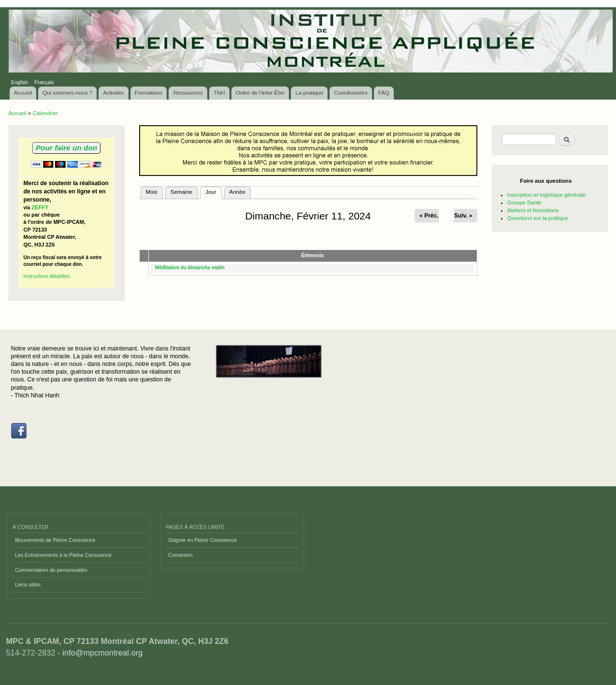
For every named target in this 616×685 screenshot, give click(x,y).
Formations (149, 93)
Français (44, 82)
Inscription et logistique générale (546, 195)
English (20, 82)
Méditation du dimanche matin (190, 268)
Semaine (181, 192)
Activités (114, 93)
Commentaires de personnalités (51, 570)
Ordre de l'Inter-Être (260, 93)
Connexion (180, 555)
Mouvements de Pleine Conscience (55, 540)
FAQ (384, 93)
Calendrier (45, 113)
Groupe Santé (524, 203)
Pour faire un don (66, 148)
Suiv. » (463, 216)
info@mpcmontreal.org (102, 653)
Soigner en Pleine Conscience (202, 540)
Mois (152, 192)
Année (237, 192)
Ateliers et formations (533, 210)
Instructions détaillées (47, 276)
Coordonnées (351, 93)
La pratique (310, 93)
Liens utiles (28, 584)
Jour (213, 191)
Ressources (188, 93)
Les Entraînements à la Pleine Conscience (63, 555)
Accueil (23, 93)
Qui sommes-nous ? (67, 93)
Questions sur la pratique (538, 218)
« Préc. (429, 216)
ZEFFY (40, 207)
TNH (219, 93)
